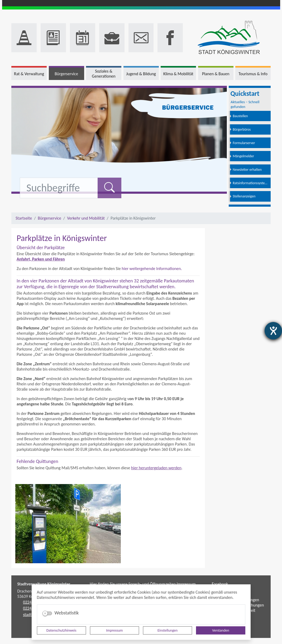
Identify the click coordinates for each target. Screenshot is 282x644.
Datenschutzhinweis (61, 630)
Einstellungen (168, 630)
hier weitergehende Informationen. (152, 269)
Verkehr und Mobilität (86, 218)
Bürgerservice (49, 218)
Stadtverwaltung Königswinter (44, 584)
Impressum (114, 630)
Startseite (24, 218)
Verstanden (221, 630)
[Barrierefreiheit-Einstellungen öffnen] (273, 331)
